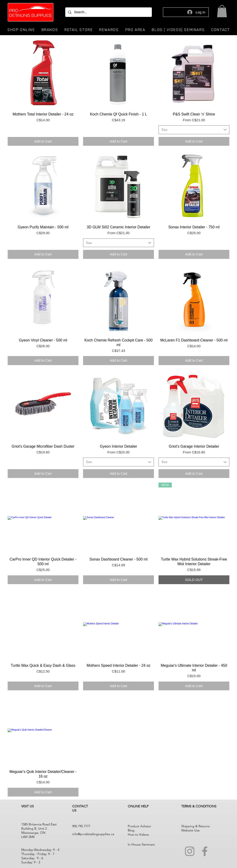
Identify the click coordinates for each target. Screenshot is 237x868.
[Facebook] (205, 851)
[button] (222, 11)
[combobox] (194, 130)
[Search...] (108, 12)
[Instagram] (190, 851)
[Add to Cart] (43, 141)
